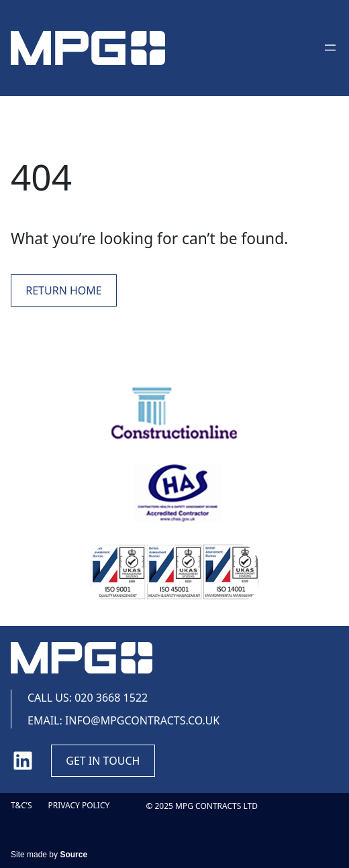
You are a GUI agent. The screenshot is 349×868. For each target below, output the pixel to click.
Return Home (63, 290)
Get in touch (103, 761)
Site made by (49, 855)
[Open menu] (330, 48)
